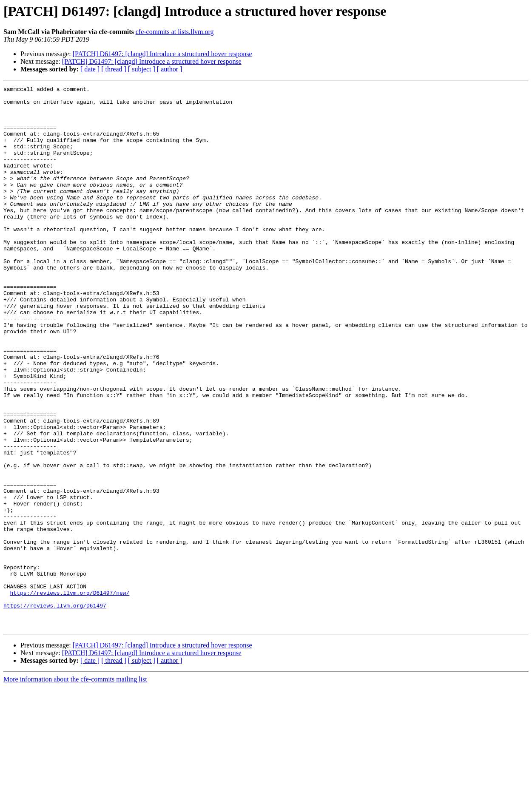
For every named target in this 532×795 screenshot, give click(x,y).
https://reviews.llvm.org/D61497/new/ (70, 695)
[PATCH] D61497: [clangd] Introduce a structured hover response (162, 54)
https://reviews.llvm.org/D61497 (55, 710)
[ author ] (170, 69)
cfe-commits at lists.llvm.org (175, 32)
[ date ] (90, 69)
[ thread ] (114, 69)
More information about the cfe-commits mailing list (75, 788)
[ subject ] (142, 69)
